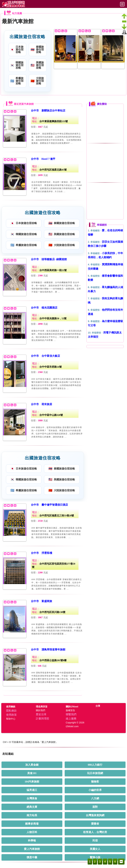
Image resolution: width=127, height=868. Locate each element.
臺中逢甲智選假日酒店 (55, 505)
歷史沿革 (41, 714)
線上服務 (71, 719)
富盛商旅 (47, 601)
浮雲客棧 (47, 553)
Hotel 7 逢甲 (49, 159)
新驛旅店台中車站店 (53, 111)
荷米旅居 (47, 404)
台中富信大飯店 (51, 356)
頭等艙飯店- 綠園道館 (54, 259)
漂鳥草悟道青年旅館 (53, 650)
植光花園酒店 (49, 308)
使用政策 (11, 715)
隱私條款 (11, 711)
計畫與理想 (42, 719)
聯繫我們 (71, 714)
